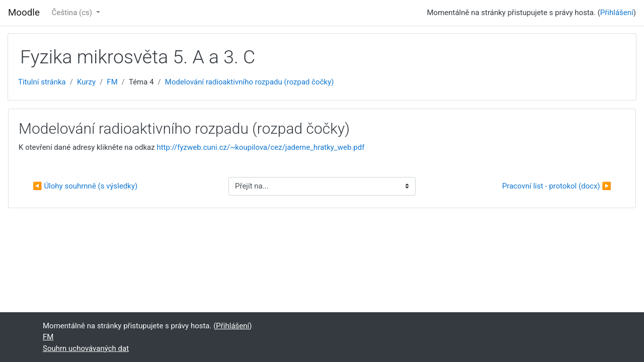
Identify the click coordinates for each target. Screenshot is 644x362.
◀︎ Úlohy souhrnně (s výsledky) (85, 186)
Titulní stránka (42, 82)
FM (112, 82)
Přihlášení (617, 13)
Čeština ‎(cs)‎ (73, 13)
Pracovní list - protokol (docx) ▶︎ (557, 186)
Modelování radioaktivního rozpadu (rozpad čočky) (250, 82)
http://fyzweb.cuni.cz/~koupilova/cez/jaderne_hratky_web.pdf (260, 147)
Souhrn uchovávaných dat (86, 348)
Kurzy (86, 82)
